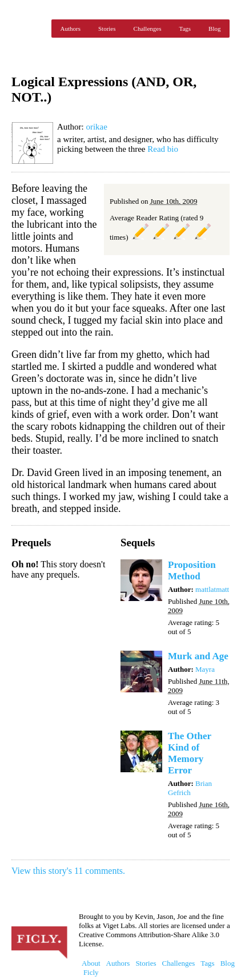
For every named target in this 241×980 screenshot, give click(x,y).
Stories (107, 29)
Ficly (29, 29)
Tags (185, 29)
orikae (96, 127)
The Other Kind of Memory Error (190, 753)
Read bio (163, 149)
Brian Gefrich (190, 788)
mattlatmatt (212, 589)
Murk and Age (198, 656)
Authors (71, 29)
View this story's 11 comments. (68, 871)
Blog (214, 29)
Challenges (148, 29)
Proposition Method (192, 570)
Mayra (205, 669)
